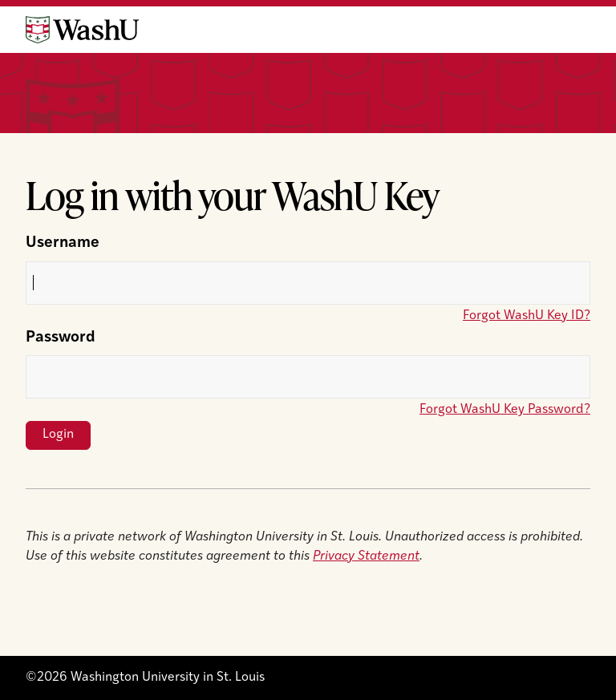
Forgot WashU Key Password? (505, 410)
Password (61, 338)
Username (63, 243)
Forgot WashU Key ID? (527, 316)
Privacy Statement (366, 556)
